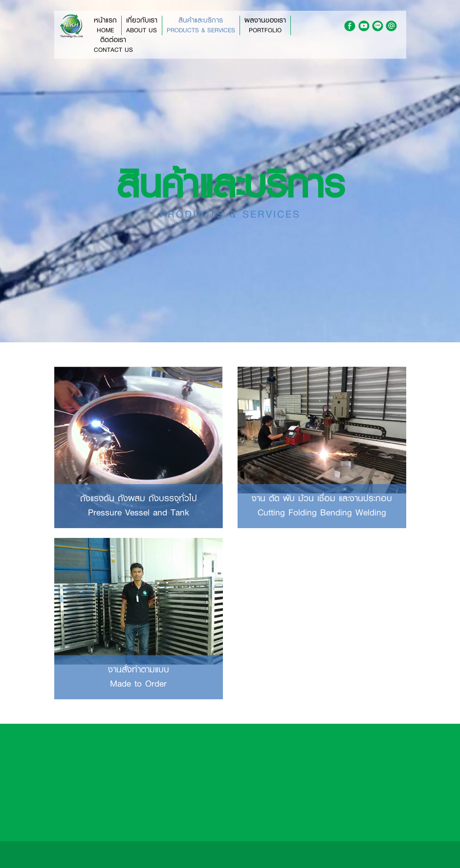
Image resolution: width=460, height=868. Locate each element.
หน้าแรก (105, 25)
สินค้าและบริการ (201, 25)
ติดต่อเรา (113, 45)
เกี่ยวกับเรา (142, 25)
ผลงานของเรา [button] (265, 25)
